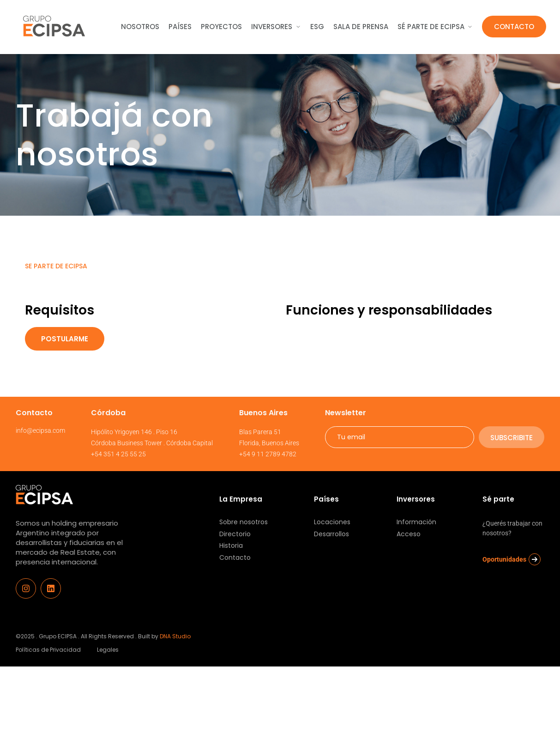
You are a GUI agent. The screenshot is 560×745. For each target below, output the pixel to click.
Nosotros (140, 27)
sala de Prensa (361, 27)
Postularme (65, 339)
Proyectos (221, 27)
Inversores (276, 27)
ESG (317, 27)
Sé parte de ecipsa (435, 27)
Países (180, 27)
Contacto (514, 27)
